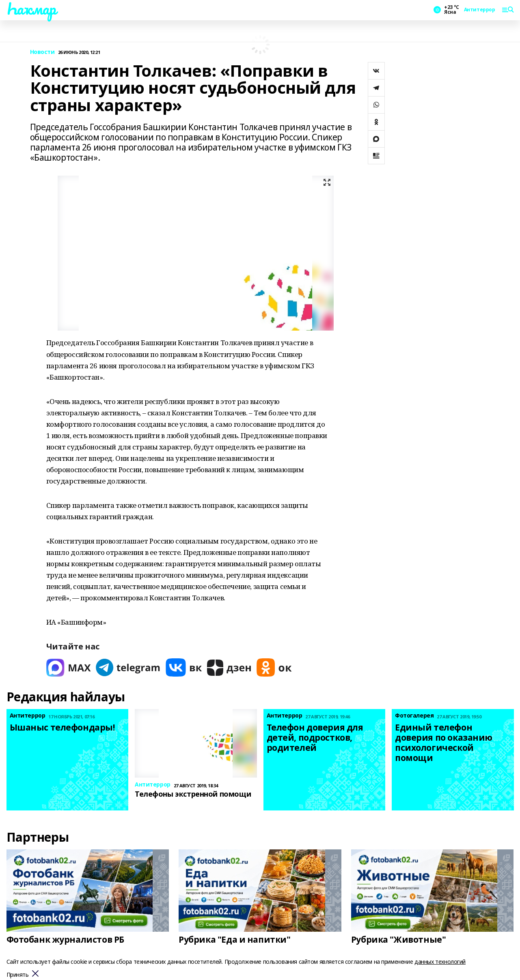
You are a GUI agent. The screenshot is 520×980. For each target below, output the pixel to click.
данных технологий (440, 962)
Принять (18, 975)
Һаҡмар (31, 9)
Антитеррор (480, 10)
